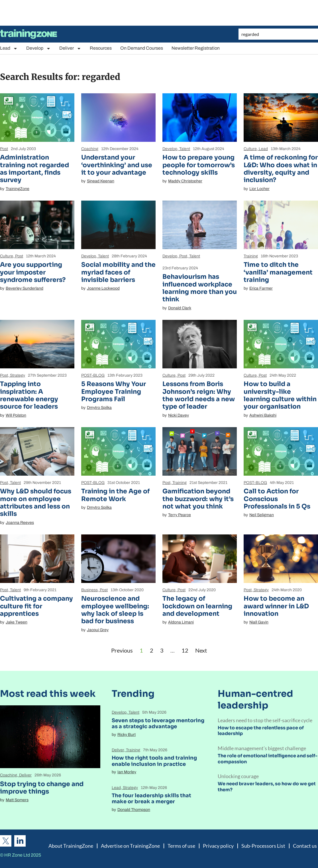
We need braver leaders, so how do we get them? (267, 787)
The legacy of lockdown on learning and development (197, 606)
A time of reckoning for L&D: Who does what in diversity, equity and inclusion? (281, 169)
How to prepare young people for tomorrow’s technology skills (199, 165)
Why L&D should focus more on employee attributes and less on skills (36, 502)
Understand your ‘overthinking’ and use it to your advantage (117, 165)
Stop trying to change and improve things (42, 788)
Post (4, 149)
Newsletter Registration (196, 48)
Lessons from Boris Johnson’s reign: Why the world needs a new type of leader (199, 395)
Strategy (18, 375)
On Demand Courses (142, 48)
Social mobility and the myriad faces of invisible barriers (118, 272)
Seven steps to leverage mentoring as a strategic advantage (158, 724)
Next (201, 650)
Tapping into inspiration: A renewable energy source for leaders (29, 395)
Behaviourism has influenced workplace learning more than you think (200, 288)
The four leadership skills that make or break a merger (151, 799)
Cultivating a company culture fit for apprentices (36, 606)
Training (251, 256)
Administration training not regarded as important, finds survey (34, 169)
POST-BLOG (93, 375)
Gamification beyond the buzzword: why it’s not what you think (198, 499)
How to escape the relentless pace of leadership (261, 731)
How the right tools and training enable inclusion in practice (154, 761)
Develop (38, 48)
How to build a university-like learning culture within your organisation (280, 395)
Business (89, 590)
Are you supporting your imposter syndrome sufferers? (33, 272)
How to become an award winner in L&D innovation (276, 606)
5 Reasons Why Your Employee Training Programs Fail (114, 391)
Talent (185, 149)
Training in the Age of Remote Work (115, 495)
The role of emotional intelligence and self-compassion (268, 759)
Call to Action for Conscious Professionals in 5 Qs (277, 499)
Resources (101, 48)
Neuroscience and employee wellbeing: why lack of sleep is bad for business (115, 610)
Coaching (90, 149)
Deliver (70, 48)
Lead (9, 48)
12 (185, 650)
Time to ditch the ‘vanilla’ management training (278, 272)
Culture (250, 149)
